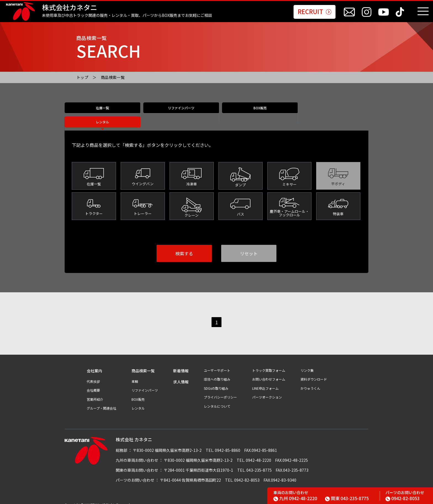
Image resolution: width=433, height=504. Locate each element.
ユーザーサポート (217, 364)
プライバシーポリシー (220, 391)
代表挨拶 (93, 375)
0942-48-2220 (295, 498)
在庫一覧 (102, 113)
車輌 (135, 375)
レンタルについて (217, 400)
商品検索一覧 (113, 77)
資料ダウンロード (314, 373)
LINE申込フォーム (265, 382)
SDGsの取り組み (216, 382)
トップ (82, 77)
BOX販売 (255, 113)
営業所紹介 (95, 393)
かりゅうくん (310, 382)
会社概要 (93, 384)
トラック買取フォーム (269, 364)
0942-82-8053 (402, 498)
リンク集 (307, 364)
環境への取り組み (217, 373)
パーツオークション (267, 391)
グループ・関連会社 (101, 402)
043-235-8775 (347, 498)
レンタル (331, 113)
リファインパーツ (178, 113)
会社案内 (94, 365)
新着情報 (181, 365)
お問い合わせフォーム (269, 373)
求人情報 (181, 376)
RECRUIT (315, 12)
